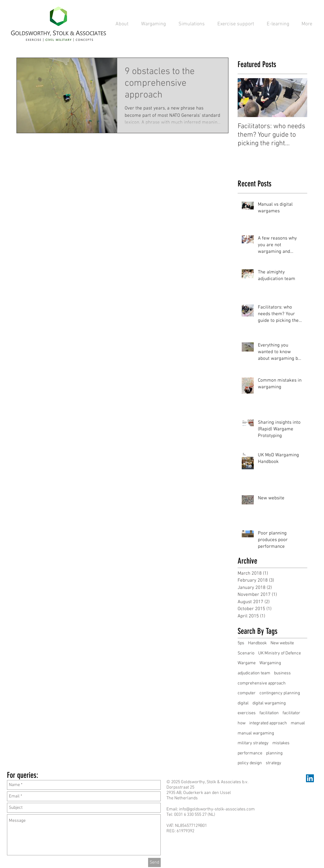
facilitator (291, 713)
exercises (247, 713)
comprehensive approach (262, 683)
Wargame (247, 663)
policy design (250, 763)
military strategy (253, 743)
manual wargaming (256, 733)
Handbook (257, 643)
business (282, 673)
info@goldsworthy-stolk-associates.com (217, 809)
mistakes (281, 743)
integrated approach (268, 723)
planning (274, 753)
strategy (274, 763)
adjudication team (254, 673)
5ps (241, 643)
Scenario (246, 653)
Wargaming (270, 663)
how (242, 723)
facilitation (269, 713)
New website (282, 643)
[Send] (154, 862)
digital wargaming (269, 703)
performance (250, 753)
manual (298, 723)
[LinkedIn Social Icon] (310, 778)
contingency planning (280, 693)
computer (247, 693)
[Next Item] (297, 98)
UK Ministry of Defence (280, 653)
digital (243, 703)
